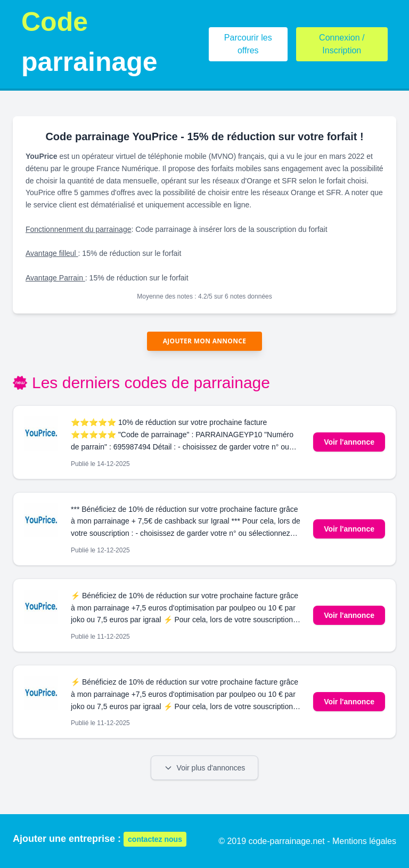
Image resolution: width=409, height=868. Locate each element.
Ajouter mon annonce (205, 341)
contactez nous (155, 839)
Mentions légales (364, 841)
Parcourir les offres (248, 44)
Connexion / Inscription (342, 44)
